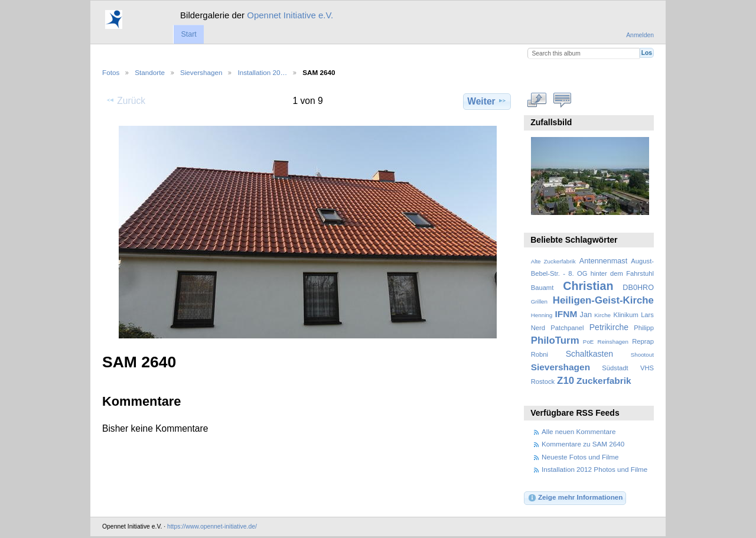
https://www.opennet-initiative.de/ (212, 526)
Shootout (642, 355)
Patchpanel (567, 328)
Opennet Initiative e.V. (290, 15)
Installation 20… (262, 72)
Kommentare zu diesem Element (563, 100)
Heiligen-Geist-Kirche (603, 300)
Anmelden (640, 35)
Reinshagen (613, 342)
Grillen (539, 301)
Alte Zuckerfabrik (553, 261)
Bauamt (542, 288)
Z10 (566, 381)
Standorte (150, 72)
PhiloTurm (555, 340)
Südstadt (615, 368)
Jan (586, 315)
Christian (588, 286)
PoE (589, 342)
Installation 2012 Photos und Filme (594, 469)
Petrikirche (609, 327)
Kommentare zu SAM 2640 (583, 444)
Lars (647, 315)
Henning (542, 315)
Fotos (111, 72)
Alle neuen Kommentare (579, 431)
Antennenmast (603, 261)
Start (188, 34)
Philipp (644, 328)
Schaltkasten (589, 354)
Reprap (643, 341)
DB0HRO (638, 288)
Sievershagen (201, 72)
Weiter (487, 101)
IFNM (566, 314)
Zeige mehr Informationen (575, 498)
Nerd (538, 328)
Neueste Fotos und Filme (580, 457)
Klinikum (625, 315)
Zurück (126, 100)
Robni (540, 354)
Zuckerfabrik (604, 381)
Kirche (602, 315)
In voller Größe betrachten (537, 100)
